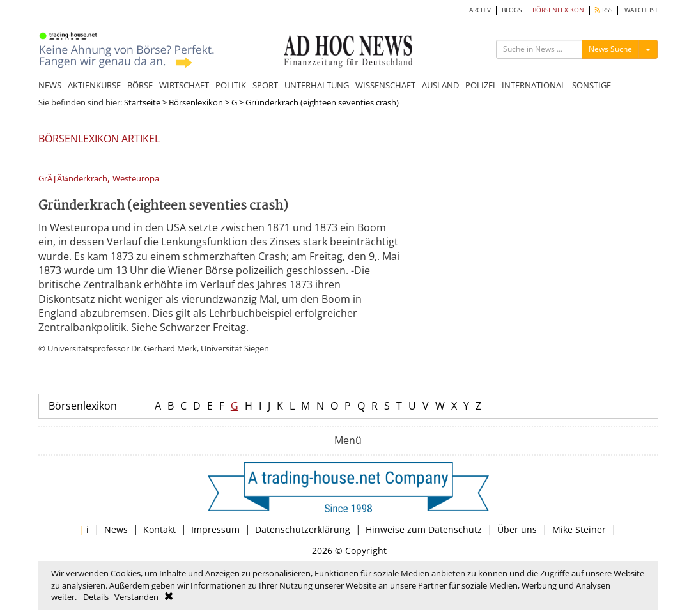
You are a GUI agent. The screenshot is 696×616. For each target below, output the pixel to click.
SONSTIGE (592, 85)
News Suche (610, 49)
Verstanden (136, 597)
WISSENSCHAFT (385, 85)
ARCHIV (480, 10)
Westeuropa (136, 179)
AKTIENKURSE (94, 85)
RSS (604, 10)
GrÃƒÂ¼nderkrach (73, 179)
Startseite (142, 102)
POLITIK (231, 85)
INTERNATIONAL (534, 85)
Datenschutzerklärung (303, 529)
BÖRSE (140, 85)
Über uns (517, 529)
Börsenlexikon (196, 102)
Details (96, 597)
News (116, 529)
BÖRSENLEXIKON (558, 10)
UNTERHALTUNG (317, 85)
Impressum (215, 529)
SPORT (265, 85)
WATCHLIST (641, 10)
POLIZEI (480, 85)
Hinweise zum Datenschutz (424, 529)
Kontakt (159, 529)
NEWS (50, 85)
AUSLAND (440, 85)
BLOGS (512, 10)
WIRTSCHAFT (184, 85)
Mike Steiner (579, 529)
